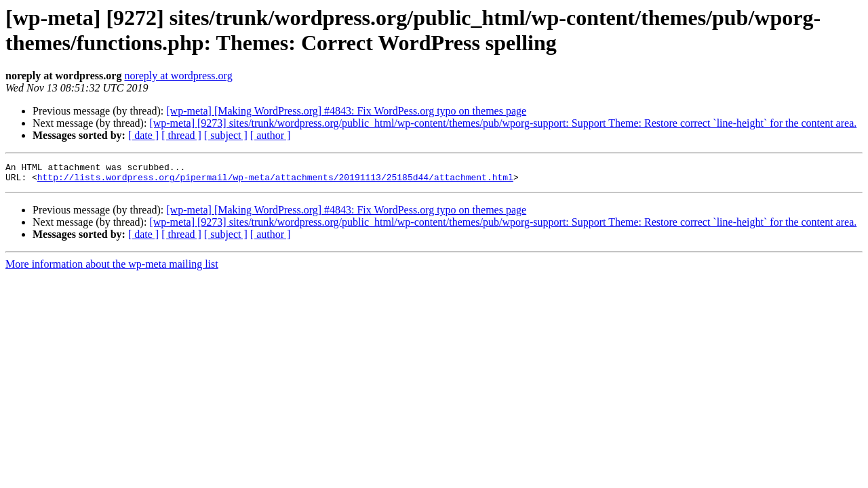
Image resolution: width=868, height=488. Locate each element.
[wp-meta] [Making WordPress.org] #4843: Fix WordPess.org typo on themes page (346, 111)
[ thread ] (181, 135)
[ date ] (143, 135)
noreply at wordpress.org (178, 76)
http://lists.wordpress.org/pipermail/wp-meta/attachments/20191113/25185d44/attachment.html (275, 181)
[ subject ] (226, 135)
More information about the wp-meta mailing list (112, 268)
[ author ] (271, 135)
